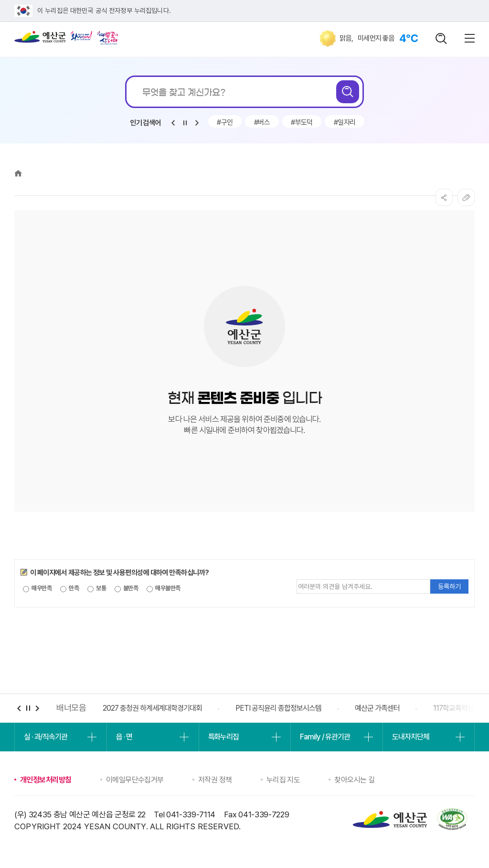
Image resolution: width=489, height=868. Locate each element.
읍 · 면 (124, 737)
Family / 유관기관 (325, 737)
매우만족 (37, 588)
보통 (97, 588)
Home (18, 173)
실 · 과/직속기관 (46, 737)
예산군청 (40, 39)
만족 (69, 588)
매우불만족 (164, 588)
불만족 (127, 588)
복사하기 (466, 197)
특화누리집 (223, 737)
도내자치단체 (410, 737)
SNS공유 (444, 197)
